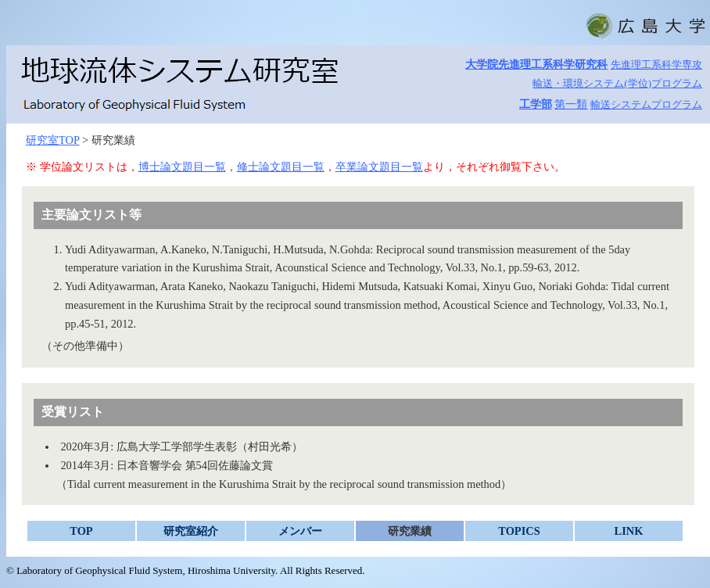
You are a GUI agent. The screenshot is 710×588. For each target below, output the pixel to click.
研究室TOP (52, 140)
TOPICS (519, 531)
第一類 (571, 104)
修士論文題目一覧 (281, 167)
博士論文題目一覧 (182, 167)
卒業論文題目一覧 (379, 167)
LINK (629, 531)
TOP (81, 531)
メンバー (300, 531)
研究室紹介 (191, 531)
